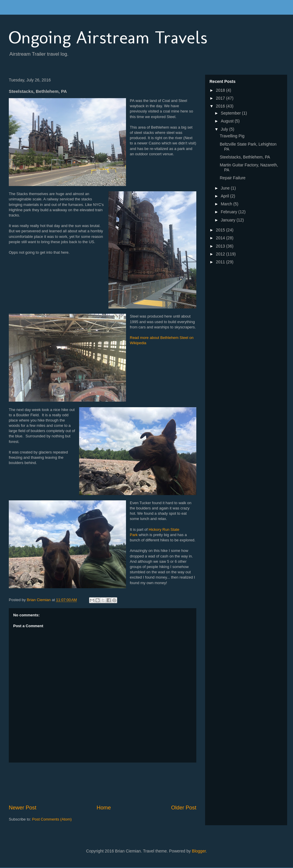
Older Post (184, 808)
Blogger (199, 851)
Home (104, 808)
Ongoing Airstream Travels (108, 37)
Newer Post (23, 808)
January (229, 220)
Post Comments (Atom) (52, 819)
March (227, 204)
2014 (221, 238)
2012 (221, 254)
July (225, 129)
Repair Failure (233, 178)
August (228, 121)
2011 (221, 262)
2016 (221, 106)
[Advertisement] (115, 783)
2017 (221, 98)
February (229, 212)
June (226, 188)
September (231, 113)
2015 (221, 230)
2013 (221, 246)
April (225, 196)
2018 (221, 90)
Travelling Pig (232, 136)
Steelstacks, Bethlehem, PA (245, 157)
